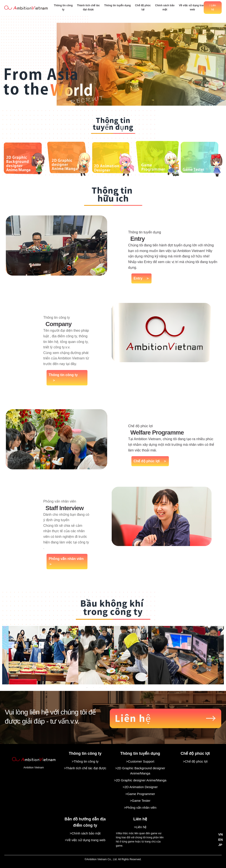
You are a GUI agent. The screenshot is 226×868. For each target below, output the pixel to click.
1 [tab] (87, 688)
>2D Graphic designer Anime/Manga (140, 780)
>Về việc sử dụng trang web (85, 840)
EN (220, 840)
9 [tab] (139, 688)
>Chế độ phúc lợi (195, 761)
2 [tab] (94, 688)
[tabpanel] (113, 655)
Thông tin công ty (63, 7)
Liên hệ (213, 7)
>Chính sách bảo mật (85, 833)
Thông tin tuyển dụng (117, 5)
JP (220, 845)
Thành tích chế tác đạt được (88, 7)
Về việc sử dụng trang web (192, 7)
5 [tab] (113, 688)
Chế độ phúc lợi (143, 7)
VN (220, 834)
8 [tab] (132, 688)
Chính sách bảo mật (165, 7)
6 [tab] (119, 688)
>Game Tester (140, 801)
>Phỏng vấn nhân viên (140, 807)
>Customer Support (140, 761)
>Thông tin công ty (85, 761)
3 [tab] (100, 688)
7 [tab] (126, 688)
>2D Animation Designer (140, 787)
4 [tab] (107, 688)
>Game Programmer (140, 794)
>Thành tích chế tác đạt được (85, 768)
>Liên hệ (140, 827)
